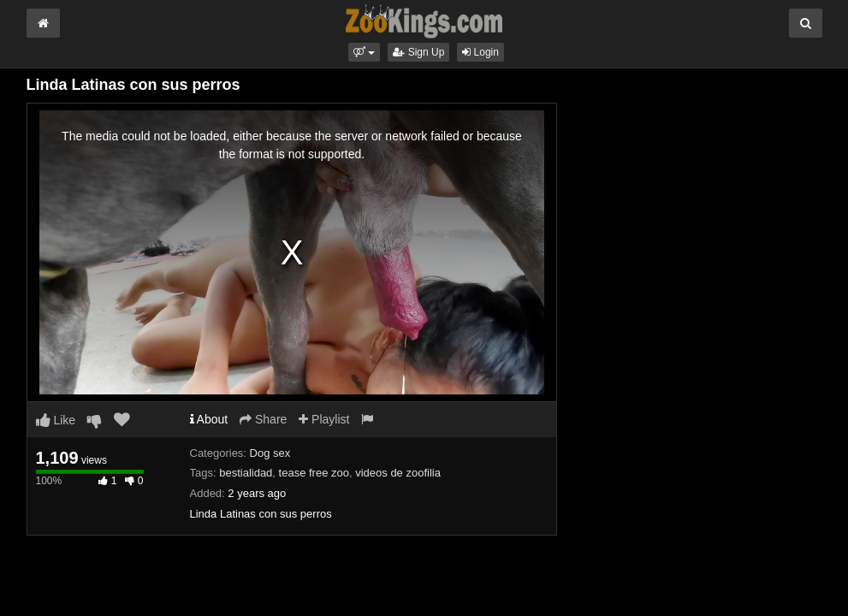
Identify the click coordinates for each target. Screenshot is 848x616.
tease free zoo (314, 473)
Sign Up (418, 52)
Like (56, 420)
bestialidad (246, 473)
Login (480, 52)
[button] (364, 52)
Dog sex (270, 453)
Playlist (324, 419)
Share (263, 419)
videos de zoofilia (398, 473)
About (209, 419)
